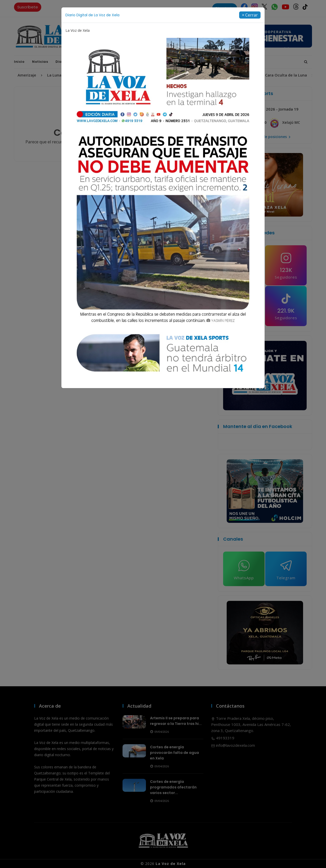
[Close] (250, 15)
